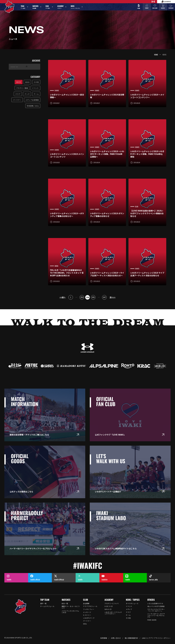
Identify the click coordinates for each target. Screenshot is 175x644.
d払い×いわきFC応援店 (156, 606)
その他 (128, 618)
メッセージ (87, 612)
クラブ (128, 612)
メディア (129, 609)
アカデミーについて (112, 603)
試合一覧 (65, 603)
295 (93, 297)
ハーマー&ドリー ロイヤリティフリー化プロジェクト (156, 615)
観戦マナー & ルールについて (71, 607)
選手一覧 (43, 603)
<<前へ (62, 297)
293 (82, 297)
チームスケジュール (47, 606)
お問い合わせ (116, 638)
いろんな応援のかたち (155, 603)
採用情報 (104, 638)
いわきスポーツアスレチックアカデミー (113, 613)
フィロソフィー (89, 609)
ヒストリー (87, 615)
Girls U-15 (108, 609)
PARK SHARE (152, 620)
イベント (129, 606)
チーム (128, 615)
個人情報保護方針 (131, 638)
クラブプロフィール (90, 606)
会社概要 (86, 603)
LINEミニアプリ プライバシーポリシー (156, 638)
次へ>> (113, 297)
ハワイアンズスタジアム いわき (70, 612)
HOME (156, 55)
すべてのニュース (132, 603)
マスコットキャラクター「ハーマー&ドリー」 (156, 610)
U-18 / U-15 (109, 606)
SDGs (85, 624)
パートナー (87, 621)
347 (104, 297)
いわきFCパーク (89, 618)
